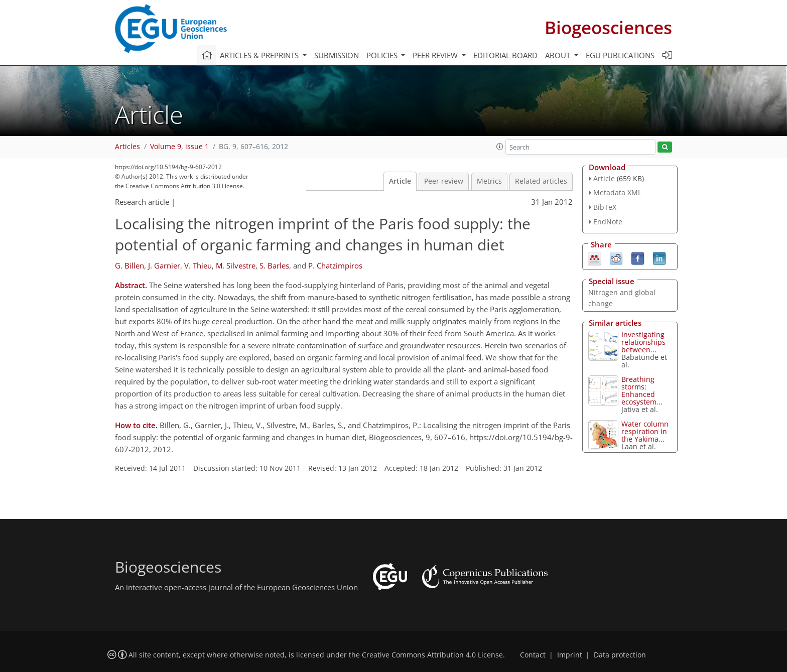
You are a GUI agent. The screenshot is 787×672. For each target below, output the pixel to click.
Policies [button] (383, 55)
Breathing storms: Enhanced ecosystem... (642, 390)
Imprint (570, 655)
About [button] (559, 55)
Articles (127, 147)
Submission (337, 55)
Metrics (489, 181)
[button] (500, 147)
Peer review (444, 181)
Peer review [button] (436, 55)
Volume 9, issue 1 (179, 147)
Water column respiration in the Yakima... (645, 431)
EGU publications (620, 55)
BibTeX (605, 207)
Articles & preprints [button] (260, 55)
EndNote (608, 222)
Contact (533, 655)
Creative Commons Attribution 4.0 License (432, 655)
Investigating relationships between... (643, 342)
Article (400, 181)
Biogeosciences (608, 27)
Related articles (541, 181)
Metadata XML (617, 192)
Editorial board (505, 55)
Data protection (620, 655)
